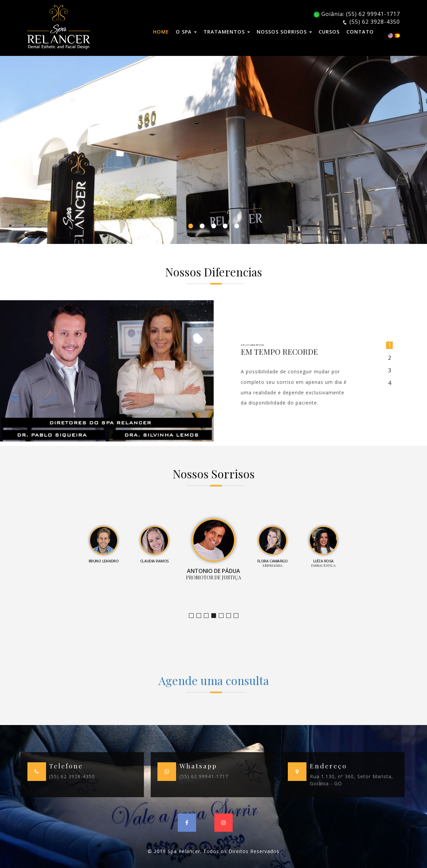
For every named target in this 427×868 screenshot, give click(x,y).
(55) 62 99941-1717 (204, 776)
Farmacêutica (231, 616)
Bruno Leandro (201, 616)
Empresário (238, 616)
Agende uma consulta (214, 680)
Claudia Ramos (208, 616)
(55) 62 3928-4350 (72, 776)
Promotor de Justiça (216, 616)
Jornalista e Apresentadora (194, 616)
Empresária (223, 616)
